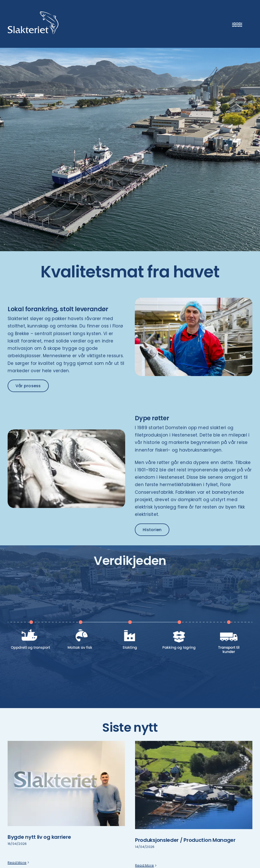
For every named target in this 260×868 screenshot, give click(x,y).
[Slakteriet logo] (33, 13)
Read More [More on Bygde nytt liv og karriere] (17, 865)
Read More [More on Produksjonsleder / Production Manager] (144, 865)
